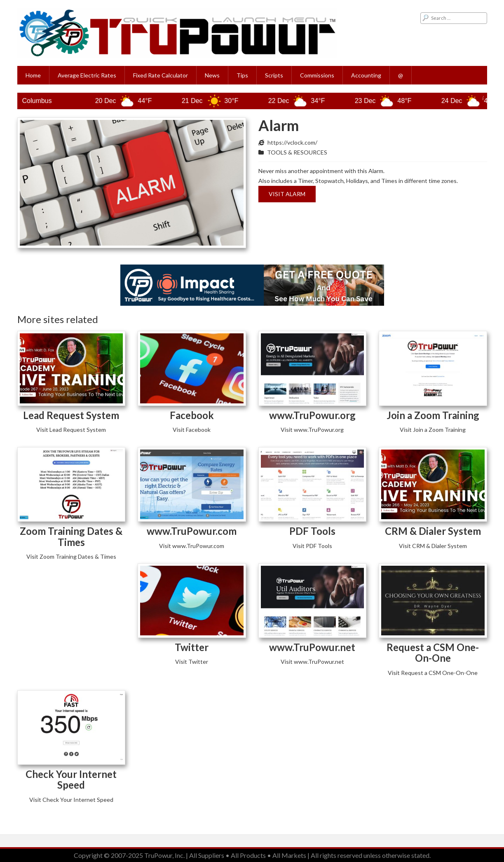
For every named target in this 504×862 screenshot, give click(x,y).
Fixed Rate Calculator (161, 75)
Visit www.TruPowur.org (312, 430)
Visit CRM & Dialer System (433, 546)
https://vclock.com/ (292, 142)
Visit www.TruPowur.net (312, 662)
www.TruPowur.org (312, 415)
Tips (242, 75)
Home (33, 75)
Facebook (192, 415)
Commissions (317, 75)
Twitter (192, 647)
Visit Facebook (192, 430)
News (212, 75)
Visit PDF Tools (312, 546)
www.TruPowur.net (312, 647)
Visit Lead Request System (71, 430)
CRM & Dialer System (433, 531)
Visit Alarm (287, 194)
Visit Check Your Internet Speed (71, 800)
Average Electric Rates (87, 75)
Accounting (366, 75)
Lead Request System (71, 415)
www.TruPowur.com (192, 531)
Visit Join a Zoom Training (433, 430)
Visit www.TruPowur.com (192, 546)
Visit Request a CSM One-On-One (433, 673)
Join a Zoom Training (433, 415)
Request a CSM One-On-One (433, 652)
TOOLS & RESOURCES (297, 152)
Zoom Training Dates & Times (71, 536)
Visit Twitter (192, 662)
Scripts (274, 75)
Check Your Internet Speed (71, 779)
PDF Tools (312, 531)
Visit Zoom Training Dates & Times (71, 556)
